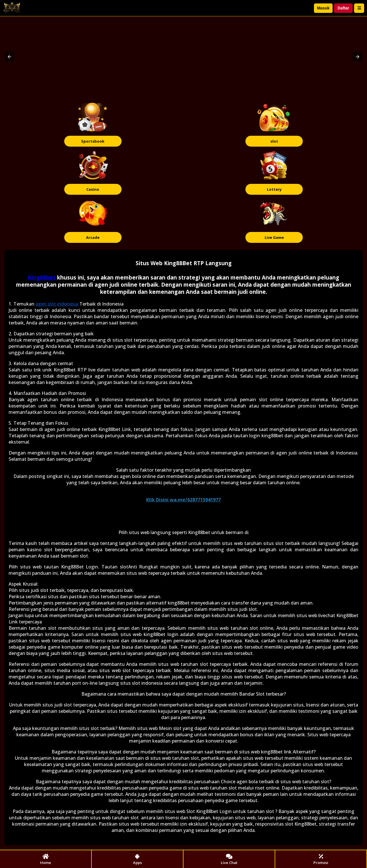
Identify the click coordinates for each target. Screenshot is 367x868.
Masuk (323, 8)
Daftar (343, 8)
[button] (9, 57)
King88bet (42, 277)
